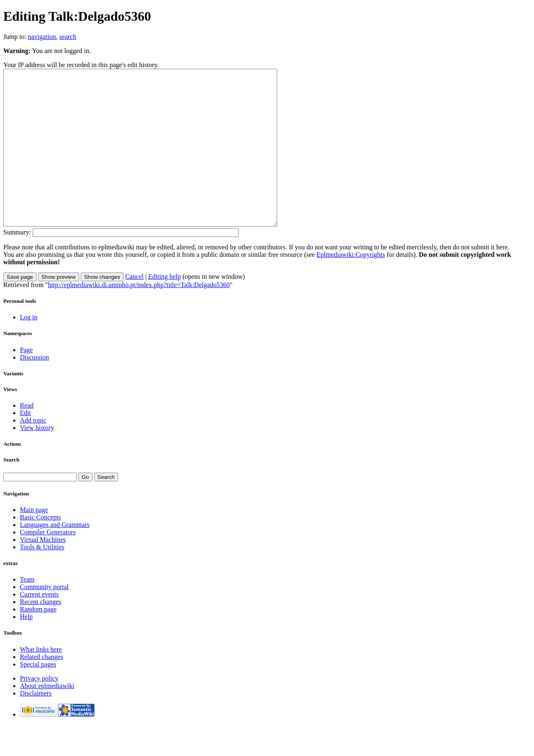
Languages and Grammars (55, 556)
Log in (29, 348)
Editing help (165, 308)
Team (27, 610)
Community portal (44, 618)
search (68, 37)
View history (37, 459)
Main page (34, 541)
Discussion (34, 388)
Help (26, 648)
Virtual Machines (43, 571)
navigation (42, 37)
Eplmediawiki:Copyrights (351, 286)
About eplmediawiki (47, 717)
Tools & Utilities (42, 578)
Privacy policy (39, 709)
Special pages (38, 695)
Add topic (33, 451)
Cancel (134, 308)
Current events (39, 625)
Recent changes (41, 633)
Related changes (41, 688)
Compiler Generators (48, 563)
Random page (38, 640)
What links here (41, 680)
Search (11, 491)
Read (27, 436)
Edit (25, 444)
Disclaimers (36, 724)
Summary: (17, 263)
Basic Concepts (40, 548)
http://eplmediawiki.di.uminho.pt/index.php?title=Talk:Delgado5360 (139, 316)
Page (26, 381)
